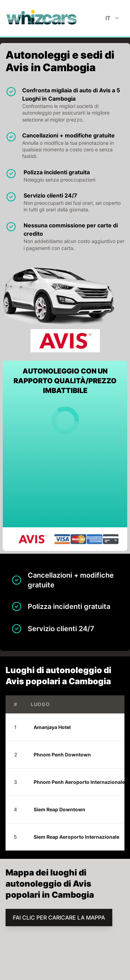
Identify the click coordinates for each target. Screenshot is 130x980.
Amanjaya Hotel (52, 727)
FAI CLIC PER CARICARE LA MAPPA (59, 918)
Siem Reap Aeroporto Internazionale (76, 837)
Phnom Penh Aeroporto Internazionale (79, 782)
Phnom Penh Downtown (62, 755)
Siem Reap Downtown (59, 809)
